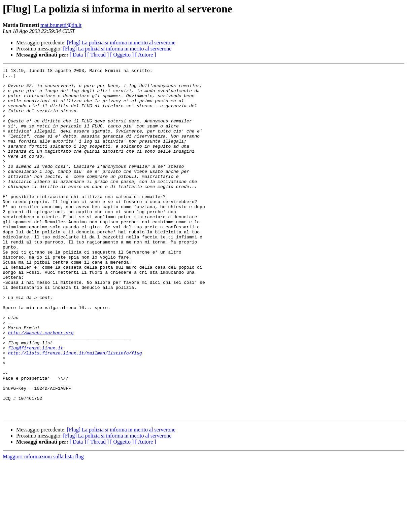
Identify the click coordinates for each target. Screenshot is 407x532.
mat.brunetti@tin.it (61, 25)
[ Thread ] (98, 55)
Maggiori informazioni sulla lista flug (43, 526)
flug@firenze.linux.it (36, 404)
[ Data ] (78, 55)
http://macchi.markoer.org (41, 386)
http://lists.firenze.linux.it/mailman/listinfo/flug (75, 410)
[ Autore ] (145, 55)
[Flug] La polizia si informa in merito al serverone (121, 43)
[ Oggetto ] (122, 55)
